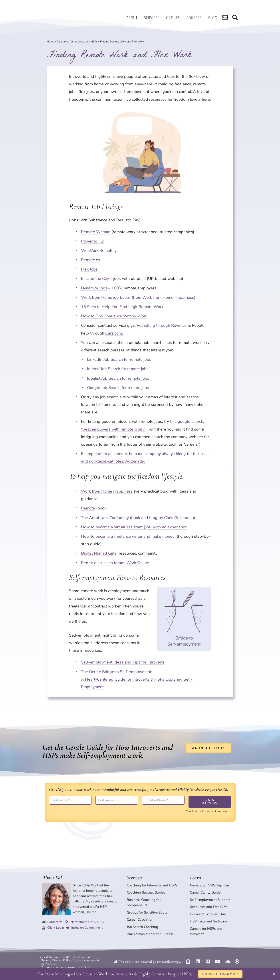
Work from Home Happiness (107, 491)
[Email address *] (163, 800)
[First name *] (70, 800)
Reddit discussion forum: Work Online (115, 563)
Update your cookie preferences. (91, 951)
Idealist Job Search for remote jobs (118, 378)
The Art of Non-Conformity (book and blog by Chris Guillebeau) (138, 518)
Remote (88, 508)
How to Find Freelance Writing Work (114, 316)
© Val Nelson (48, 948)
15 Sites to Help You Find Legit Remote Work (122, 307)
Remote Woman (96, 232)
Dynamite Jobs (94, 288)
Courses (197, 18)
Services (154, 18)
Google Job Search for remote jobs (118, 388)
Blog (215, 18)
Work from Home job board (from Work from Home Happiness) (138, 297)
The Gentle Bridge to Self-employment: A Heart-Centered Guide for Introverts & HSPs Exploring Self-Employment (137, 679)
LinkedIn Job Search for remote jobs (119, 359)
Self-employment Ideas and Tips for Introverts (123, 662)
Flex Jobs (89, 269)
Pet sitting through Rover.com (163, 325)
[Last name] (117, 800)
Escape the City (95, 279)
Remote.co (90, 260)
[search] (227, 18)
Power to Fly (92, 241)
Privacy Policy (60, 951)
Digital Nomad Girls (99, 553)
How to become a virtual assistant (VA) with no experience (134, 527)
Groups (176, 18)
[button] (274, 974)
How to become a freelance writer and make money (128, 536)
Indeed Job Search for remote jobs (118, 369)
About (135, 18)
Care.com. (114, 333)
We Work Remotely (99, 251)
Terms (45, 951)
